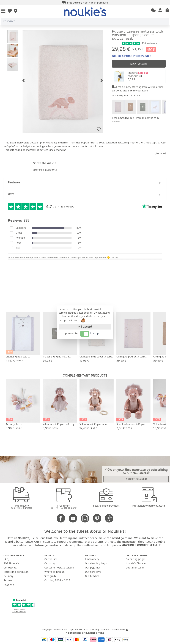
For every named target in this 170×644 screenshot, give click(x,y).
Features (14, 182)
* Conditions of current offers (85, 633)
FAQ (6, 559)
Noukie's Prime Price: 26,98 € (131, 56)
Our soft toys (93, 572)
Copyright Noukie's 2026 (55, 630)
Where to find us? (55, 572)
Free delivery (21, 507)
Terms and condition (16, 572)
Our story (50, 563)
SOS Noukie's (11, 563)
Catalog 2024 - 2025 (57, 580)
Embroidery (92, 559)
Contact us (10, 568)
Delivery (9, 576)
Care (11, 194)
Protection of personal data (149, 506)
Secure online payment (106, 506)
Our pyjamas (93, 568)
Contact (106, 630)
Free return (64, 507)
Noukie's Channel (136, 563)
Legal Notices (76, 630)
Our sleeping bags (96, 563)
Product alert (120, 630)
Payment (9, 585)
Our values (51, 559)
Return (8, 580)
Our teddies (92, 576)
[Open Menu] (3, 11)
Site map (95, 630)
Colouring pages (136, 559)
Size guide (50, 576)
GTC (87, 630)
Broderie (146, 76)
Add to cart (139, 64)
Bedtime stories (135, 568)
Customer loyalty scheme (59, 568)
